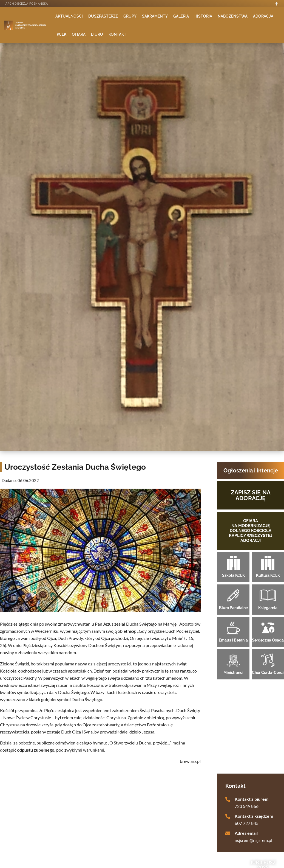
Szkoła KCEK (233, 575)
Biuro (97, 34)
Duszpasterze (103, 16)
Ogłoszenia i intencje (251, 471)
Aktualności (69, 16)
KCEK (62, 34)
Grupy (130, 16)
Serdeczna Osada (268, 640)
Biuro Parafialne (233, 608)
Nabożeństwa (233, 16)
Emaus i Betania (233, 640)
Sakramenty (155, 16)
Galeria (181, 16)
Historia (203, 16)
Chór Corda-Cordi (268, 673)
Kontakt (117, 34)
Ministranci (233, 673)
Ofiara (79, 34)
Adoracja (263, 16)
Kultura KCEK (268, 575)
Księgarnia (268, 608)
